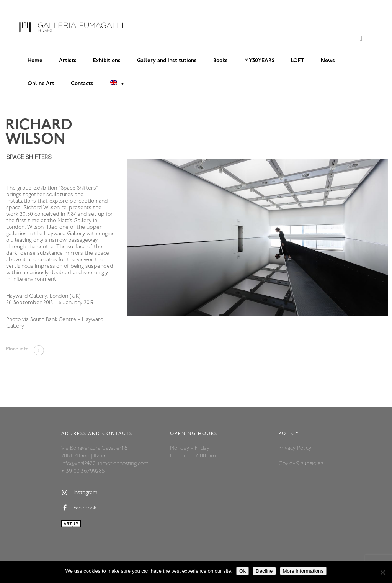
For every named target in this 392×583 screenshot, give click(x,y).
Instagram (79, 493)
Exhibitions (107, 61)
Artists (68, 61)
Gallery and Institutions (167, 61)
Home (35, 61)
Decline (264, 571)
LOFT (298, 61)
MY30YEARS (259, 61)
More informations (303, 571)
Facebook (79, 508)
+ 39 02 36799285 (83, 471)
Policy (304, 448)
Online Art (41, 84)
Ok (243, 571)
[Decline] (382, 572)
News (328, 61)
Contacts (82, 84)
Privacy (288, 448)
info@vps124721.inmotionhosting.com (105, 464)
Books (220, 61)
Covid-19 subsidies (301, 464)
